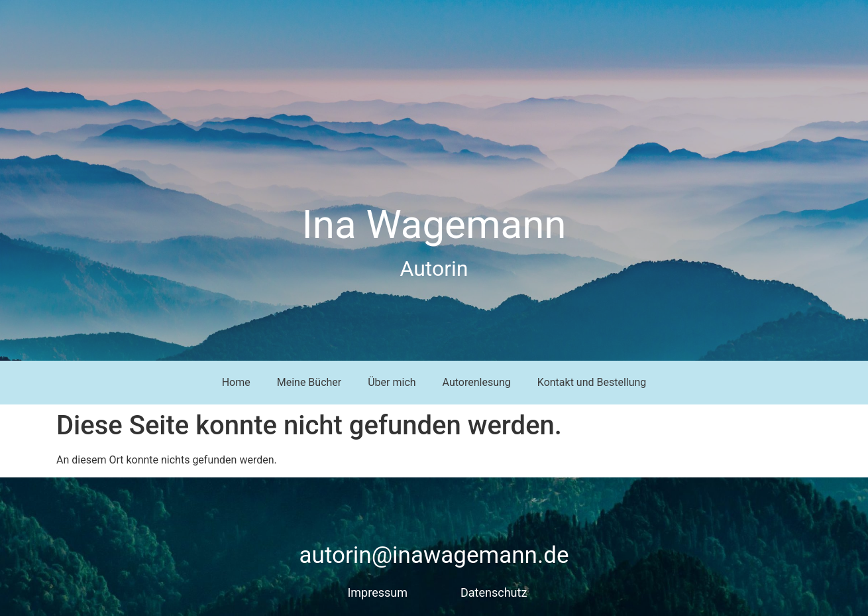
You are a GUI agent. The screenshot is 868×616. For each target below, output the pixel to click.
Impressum (377, 592)
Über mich (392, 382)
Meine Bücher (309, 382)
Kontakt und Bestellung (592, 382)
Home (236, 382)
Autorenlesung (477, 382)
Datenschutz (494, 592)
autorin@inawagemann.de (434, 555)
